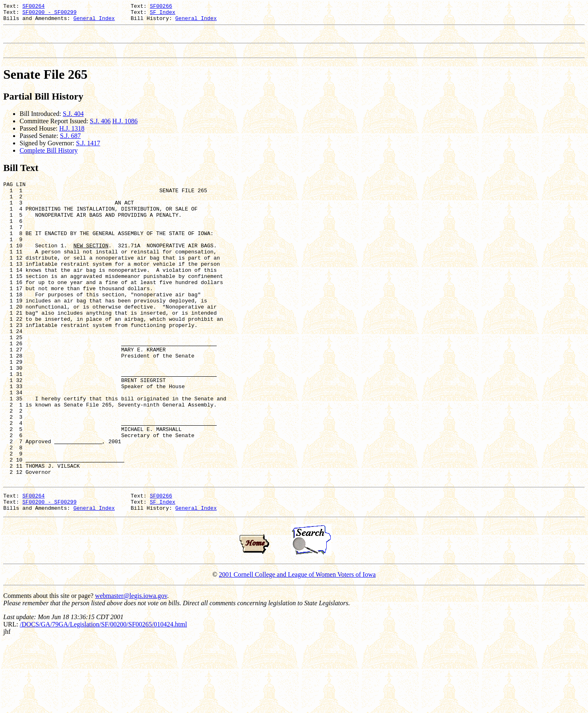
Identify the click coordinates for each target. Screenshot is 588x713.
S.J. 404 (73, 121)
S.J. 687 (70, 143)
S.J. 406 (100, 128)
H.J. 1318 (72, 136)
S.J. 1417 (88, 150)
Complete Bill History (49, 158)
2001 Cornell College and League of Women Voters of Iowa (297, 645)
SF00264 (34, 7)
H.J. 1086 (125, 128)
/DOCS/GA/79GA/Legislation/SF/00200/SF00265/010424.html (103, 695)
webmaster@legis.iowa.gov (131, 667)
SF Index (163, 14)
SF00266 (161, 7)
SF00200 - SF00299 (50, 14)
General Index (94, 22)
